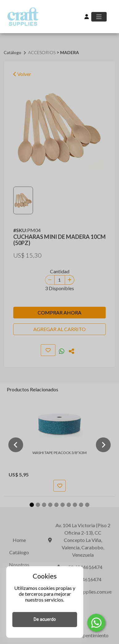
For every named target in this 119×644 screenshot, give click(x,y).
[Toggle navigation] (99, 17)
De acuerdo (45, 619)
